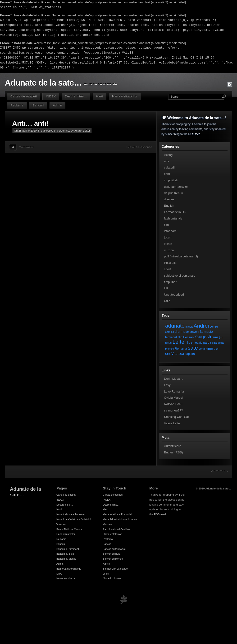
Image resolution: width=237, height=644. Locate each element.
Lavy (167, 385)
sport (167, 269)
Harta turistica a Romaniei (71, 514)
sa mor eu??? (173, 410)
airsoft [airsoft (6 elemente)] (189, 327)
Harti (100, 96)
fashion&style (173, 218)
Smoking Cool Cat (176, 417)
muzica (169, 250)
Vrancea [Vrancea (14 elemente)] (178, 354)
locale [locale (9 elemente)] (198, 343)
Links (59, 574)
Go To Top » (219, 471)
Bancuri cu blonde (66, 559)
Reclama (17, 105)
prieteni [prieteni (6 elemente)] (170, 349)
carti (167, 174)
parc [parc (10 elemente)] (206, 343)
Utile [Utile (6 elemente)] (168, 354)
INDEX (51, 96)
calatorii (169, 167)
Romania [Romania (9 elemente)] (181, 349)
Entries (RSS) (173, 452)
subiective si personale (55, 130)
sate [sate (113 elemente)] (193, 348)
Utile (167, 301)
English (169, 206)
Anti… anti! (30, 123)
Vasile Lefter (172, 423)
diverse (169, 199)
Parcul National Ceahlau (70, 529)
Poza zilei (171, 263)
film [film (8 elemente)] (180, 337)
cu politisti (171, 180)
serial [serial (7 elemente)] (202, 349)
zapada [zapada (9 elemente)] (190, 354)
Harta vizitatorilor (125, 96)
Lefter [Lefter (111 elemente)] (179, 342)
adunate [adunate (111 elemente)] (175, 326)
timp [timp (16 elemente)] (210, 348)
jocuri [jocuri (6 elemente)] (168, 343)
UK (166, 288)
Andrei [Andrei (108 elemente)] (201, 326)
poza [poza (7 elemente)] (221, 343)
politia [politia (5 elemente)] (214, 343)
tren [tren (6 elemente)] (216, 349)
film (166, 225)
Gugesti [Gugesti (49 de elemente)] (203, 337)
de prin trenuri (173, 193)
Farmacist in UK (175, 212)
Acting (168, 155)
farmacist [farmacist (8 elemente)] (171, 337)
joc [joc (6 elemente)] (221, 337)
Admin (57, 105)
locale (168, 244)
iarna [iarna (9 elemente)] (215, 337)
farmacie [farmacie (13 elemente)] (206, 332)
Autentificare (173, 446)
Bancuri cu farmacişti (68, 549)
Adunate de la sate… (43, 83)
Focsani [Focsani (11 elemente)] (189, 337)
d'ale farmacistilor (176, 187)
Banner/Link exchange (69, 569)
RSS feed (194, 134)
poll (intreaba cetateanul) (181, 256)
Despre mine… (76, 96)
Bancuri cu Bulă (65, 554)
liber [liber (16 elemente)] (190, 343)
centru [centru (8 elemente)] (214, 327)
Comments (26, 147)
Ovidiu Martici (173, 398)
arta (167, 161)
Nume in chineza (66, 578)
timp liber (170, 282)
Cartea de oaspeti (24, 96)
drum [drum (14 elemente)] (179, 332)
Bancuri (38, 105)
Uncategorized (174, 295)
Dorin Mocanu (174, 379)
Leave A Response (139, 147)
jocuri (168, 237)
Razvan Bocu (173, 404)
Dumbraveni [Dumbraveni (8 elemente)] (191, 332)
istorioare (170, 231)
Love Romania (174, 391)
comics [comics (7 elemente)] (170, 332)
